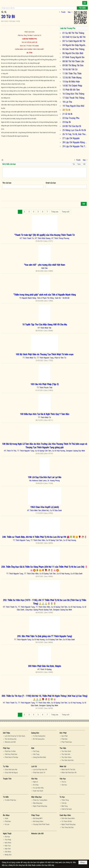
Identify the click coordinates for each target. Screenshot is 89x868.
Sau (69, 12)
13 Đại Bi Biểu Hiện (71, 82)
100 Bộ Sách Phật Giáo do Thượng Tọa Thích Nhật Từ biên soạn (44, 354)
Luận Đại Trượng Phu (68, 28)
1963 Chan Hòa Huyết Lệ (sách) (45, 507)
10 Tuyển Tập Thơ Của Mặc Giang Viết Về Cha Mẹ (45, 325)
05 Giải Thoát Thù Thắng (73, 49)
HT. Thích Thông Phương (60, 238)
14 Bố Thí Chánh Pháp (72, 86)
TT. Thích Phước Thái (44, 388)
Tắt (74, 164)
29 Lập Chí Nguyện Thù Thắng (75, 146)
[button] (85, 3)
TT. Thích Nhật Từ (29, 358)
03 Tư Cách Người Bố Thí (74, 41)
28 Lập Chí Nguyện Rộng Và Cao (75, 142)
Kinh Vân (44, 268)
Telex (79, 164)
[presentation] (20, 195)
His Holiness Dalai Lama (38, 481)
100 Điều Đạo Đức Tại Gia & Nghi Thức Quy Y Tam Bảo (45, 414)
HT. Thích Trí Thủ (10, 451)
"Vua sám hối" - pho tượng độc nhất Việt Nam (44, 265)
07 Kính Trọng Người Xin (73, 57)
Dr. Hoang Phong (54, 481)
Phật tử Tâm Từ (60, 358)
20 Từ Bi (66, 110)
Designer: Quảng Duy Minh (75, 451)
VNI (84, 164)
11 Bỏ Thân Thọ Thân (72, 73)
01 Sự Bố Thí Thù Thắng (73, 33)
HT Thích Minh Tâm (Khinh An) (38, 510)
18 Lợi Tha (67, 102)
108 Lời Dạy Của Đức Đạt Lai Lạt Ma (44, 477)
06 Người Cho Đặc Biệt (73, 53)
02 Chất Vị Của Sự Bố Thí (74, 37)
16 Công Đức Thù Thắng (73, 94)
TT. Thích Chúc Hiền (38, 540)
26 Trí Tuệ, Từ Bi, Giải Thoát (75, 134)
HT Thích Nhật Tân (44, 328)
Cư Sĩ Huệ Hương (59, 451)
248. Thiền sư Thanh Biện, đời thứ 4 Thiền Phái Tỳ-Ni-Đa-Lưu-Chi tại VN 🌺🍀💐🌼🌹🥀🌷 (45, 537)
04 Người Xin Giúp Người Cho (75, 45)
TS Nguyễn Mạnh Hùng (28, 298)
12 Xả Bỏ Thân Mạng (72, 78)
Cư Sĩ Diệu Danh (56, 510)
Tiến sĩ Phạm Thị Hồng (45, 298)
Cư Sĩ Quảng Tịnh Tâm (43, 451)
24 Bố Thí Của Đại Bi (72, 126)
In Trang (2, 160)
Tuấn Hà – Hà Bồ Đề (62, 298)
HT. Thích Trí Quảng (44, 669)
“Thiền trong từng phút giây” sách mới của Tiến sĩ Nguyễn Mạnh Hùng (45, 295)
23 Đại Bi (67, 122)
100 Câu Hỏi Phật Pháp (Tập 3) (45, 384)
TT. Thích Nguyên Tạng (45, 358)
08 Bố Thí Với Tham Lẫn (73, 61)
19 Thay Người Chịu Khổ (73, 106)
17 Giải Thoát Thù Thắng (73, 98)
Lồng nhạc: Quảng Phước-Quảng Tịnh (39, 610)
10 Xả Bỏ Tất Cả (70, 69)
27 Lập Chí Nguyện (71, 138)
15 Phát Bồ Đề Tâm (71, 90)
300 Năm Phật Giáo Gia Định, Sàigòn (44, 666)
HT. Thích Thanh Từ (27, 238)
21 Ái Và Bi (67, 114)
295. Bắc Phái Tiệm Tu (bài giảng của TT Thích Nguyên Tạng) (45, 636)
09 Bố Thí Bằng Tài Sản (73, 65)
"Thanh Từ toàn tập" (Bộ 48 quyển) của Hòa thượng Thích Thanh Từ (44, 235)
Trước (63, 12)
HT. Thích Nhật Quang (43, 238)
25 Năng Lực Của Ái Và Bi (74, 130)
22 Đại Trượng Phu (71, 118)
